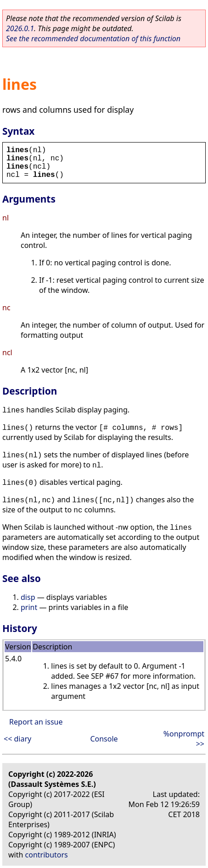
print (29, 607)
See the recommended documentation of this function (93, 38)
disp (28, 597)
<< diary (17, 739)
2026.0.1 (20, 28)
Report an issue (36, 722)
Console (104, 739)
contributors (47, 855)
